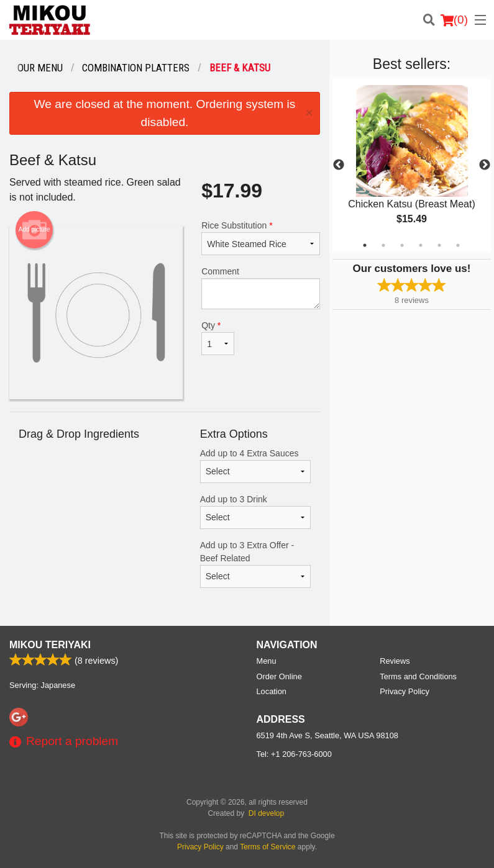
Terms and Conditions (418, 676)
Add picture (34, 230)
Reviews (395, 661)
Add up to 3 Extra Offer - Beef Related (255, 564)
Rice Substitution (261, 238)
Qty (218, 338)
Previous (339, 165)
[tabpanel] (412, 165)
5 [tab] (439, 245)
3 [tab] (402, 245)
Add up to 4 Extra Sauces (255, 466)
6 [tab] (458, 245)
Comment (261, 288)
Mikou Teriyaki (50, 645)
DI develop (266, 813)
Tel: (294, 754)
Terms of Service (268, 847)
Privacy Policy (405, 691)
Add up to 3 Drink (255, 512)
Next (485, 165)
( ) (454, 20)
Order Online (279, 676)
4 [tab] (421, 245)
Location (272, 691)
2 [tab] (383, 245)
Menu (267, 661)
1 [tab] (365, 245)
